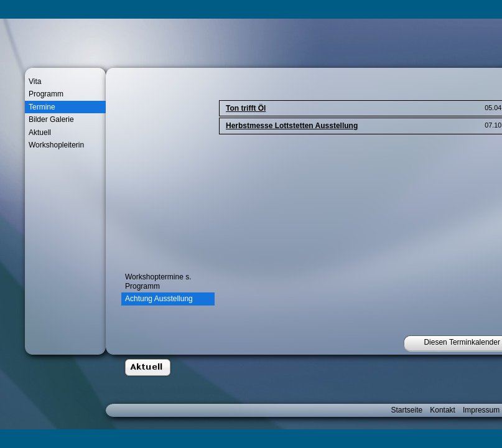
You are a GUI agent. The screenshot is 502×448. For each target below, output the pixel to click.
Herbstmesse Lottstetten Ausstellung (292, 126)
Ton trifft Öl (246, 108)
